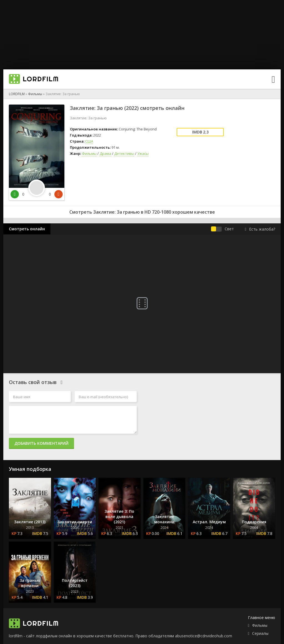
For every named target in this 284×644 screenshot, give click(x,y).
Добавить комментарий (41, 443)
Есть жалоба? (260, 229)
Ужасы (143, 153)
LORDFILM (17, 94)
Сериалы (260, 633)
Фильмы (35, 94)
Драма (105, 153)
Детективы (124, 153)
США (89, 141)
